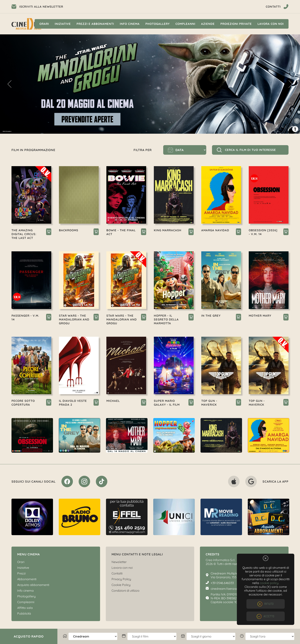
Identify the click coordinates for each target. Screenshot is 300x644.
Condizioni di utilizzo (126, 591)
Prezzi (21, 573)
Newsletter (119, 562)
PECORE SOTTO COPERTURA (23, 403)
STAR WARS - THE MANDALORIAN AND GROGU (74, 319)
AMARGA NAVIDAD (215, 230)
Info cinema (130, 24)
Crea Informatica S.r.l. (220, 560)
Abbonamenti (27, 579)
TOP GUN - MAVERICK (209, 403)
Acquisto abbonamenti (33, 585)
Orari (44, 24)
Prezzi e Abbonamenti (95, 24)
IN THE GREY (211, 316)
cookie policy (269, 583)
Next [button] (290, 84)
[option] (150, 84)
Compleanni (185, 24)
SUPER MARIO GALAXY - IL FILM (167, 403)
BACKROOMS (69, 230)
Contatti (117, 573)
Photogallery (158, 24)
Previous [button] (10, 84)
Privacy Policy (121, 579)
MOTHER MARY (260, 316)
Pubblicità (24, 613)
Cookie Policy (121, 585)
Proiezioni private (236, 24)
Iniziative (63, 24)
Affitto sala (25, 608)
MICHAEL (113, 401)
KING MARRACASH (168, 230)
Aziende (208, 24)
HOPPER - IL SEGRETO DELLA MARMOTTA (166, 319)
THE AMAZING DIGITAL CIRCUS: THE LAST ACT (24, 234)
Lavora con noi (271, 24)
